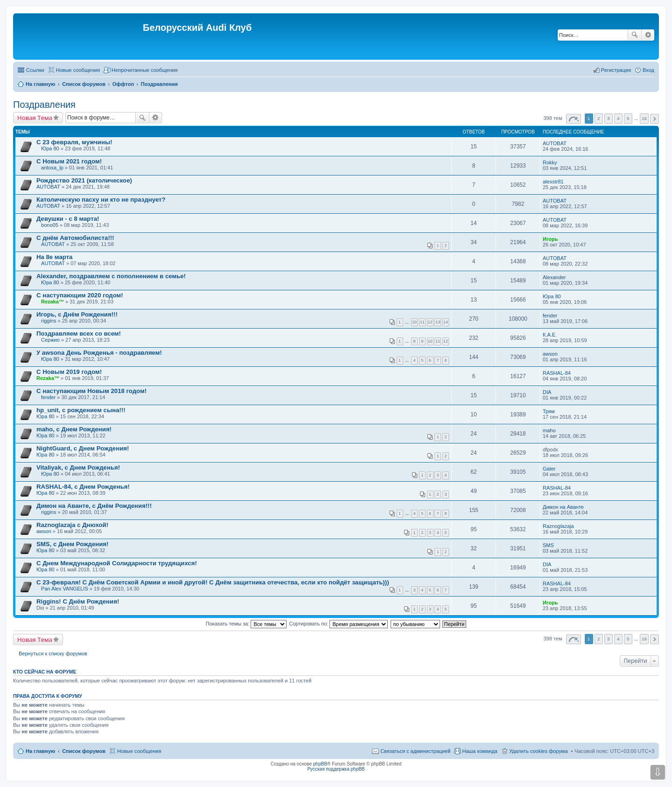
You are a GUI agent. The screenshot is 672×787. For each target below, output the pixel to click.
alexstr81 (553, 182)
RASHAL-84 (557, 373)
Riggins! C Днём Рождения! (78, 601)
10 (414, 322)
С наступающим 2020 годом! (80, 295)
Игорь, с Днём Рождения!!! (77, 314)
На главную (40, 751)
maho (549, 430)
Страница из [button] (574, 119)
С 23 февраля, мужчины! (74, 142)
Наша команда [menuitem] (479, 751)
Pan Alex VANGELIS (65, 589)
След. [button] (654, 119)
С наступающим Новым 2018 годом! (91, 391)
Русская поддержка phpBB (336, 769)
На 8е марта (54, 257)
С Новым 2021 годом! (69, 161)
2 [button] (599, 118)
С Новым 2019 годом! (69, 372)
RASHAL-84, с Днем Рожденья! (83, 487)
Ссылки (35, 70)
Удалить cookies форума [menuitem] (539, 751)
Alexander (554, 277)
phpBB (320, 764)
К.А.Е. (550, 335)
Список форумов (84, 751)
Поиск (635, 35)
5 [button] (628, 118)
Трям (549, 411)
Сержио (50, 340)
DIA (547, 392)
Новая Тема (35, 118)
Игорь (550, 239)
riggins (49, 321)
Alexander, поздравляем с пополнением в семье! (111, 276)
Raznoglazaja (558, 526)
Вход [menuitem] (648, 70)
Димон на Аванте (563, 507)
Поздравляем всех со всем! (79, 334)
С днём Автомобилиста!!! (75, 238)
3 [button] (609, 118)
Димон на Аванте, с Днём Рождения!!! (94, 506)
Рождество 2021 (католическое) (84, 180)
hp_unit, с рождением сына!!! (81, 410)
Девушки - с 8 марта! (68, 219)
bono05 (50, 225)
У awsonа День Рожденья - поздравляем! (99, 353)
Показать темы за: (246, 624)
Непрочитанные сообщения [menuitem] (145, 70)
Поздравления (44, 105)
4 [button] (618, 118)
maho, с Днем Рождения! (74, 429)
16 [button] (644, 118)
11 (422, 322)
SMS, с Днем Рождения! (72, 544)
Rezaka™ (52, 302)
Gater (549, 469)
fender (550, 316)
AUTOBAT (555, 143)
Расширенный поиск (648, 35)
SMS (548, 545)
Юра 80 (50, 148)
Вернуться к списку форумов (53, 653)
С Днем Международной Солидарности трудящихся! (117, 563)
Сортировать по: (339, 624)
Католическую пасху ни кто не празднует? (101, 200)
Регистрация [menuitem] (616, 70)
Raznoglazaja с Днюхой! (72, 525)
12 (430, 322)
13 (438, 322)
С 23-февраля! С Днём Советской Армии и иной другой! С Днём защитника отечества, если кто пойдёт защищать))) (213, 582)
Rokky (550, 162)
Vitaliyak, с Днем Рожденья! (78, 467)
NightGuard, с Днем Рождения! (83, 448)
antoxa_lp (52, 168)
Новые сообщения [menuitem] (78, 70)
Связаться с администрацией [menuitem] (415, 751)
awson (550, 354)
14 (446, 322)
